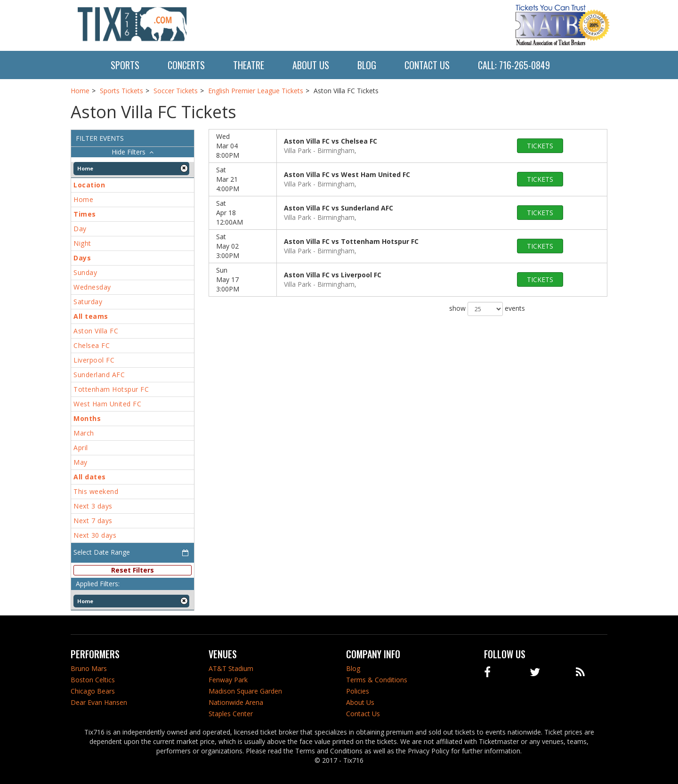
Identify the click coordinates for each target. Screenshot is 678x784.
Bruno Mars (89, 668)
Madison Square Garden (245, 691)
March (84, 433)
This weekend (96, 491)
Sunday (85, 272)
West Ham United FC (107, 404)
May (81, 462)
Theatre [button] (249, 65)
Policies (358, 691)
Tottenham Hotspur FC (111, 389)
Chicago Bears (93, 691)
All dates (90, 477)
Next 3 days (93, 506)
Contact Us (427, 65)
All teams (91, 316)
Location (89, 185)
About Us (311, 65)
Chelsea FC (92, 345)
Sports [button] (125, 65)
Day (80, 229)
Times (85, 214)
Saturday (88, 302)
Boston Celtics (93, 680)
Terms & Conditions (377, 680)
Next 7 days (93, 521)
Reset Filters (133, 570)
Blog (367, 65)
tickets (540, 146)
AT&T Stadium (231, 668)
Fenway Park (228, 680)
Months (87, 418)
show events (487, 309)
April (81, 448)
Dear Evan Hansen (99, 702)
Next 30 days (95, 535)
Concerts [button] (186, 65)
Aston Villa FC (96, 331)
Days (82, 258)
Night (82, 243)
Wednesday (92, 287)
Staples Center (231, 714)
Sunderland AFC (99, 375)
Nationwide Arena (236, 702)
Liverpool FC (94, 360)
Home (83, 199)
